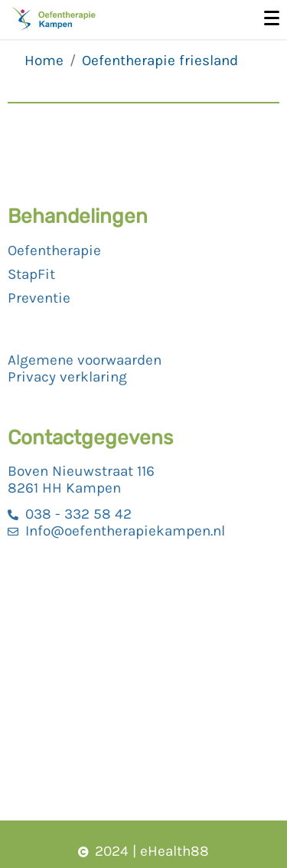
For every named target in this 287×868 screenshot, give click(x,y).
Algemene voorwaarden (85, 360)
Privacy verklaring (67, 377)
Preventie (39, 298)
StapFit (31, 274)
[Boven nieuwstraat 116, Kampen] (143, 683)
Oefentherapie (54, 251)
